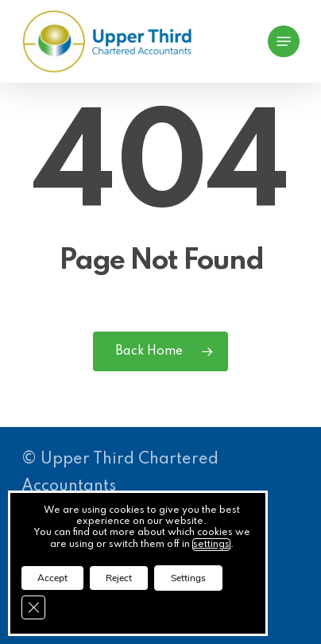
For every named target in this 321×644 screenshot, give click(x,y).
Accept (52, 578)
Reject (119, 578)
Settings (188, 578)
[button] (284, 41)
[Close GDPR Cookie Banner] (33, 607)
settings (211, 545)
